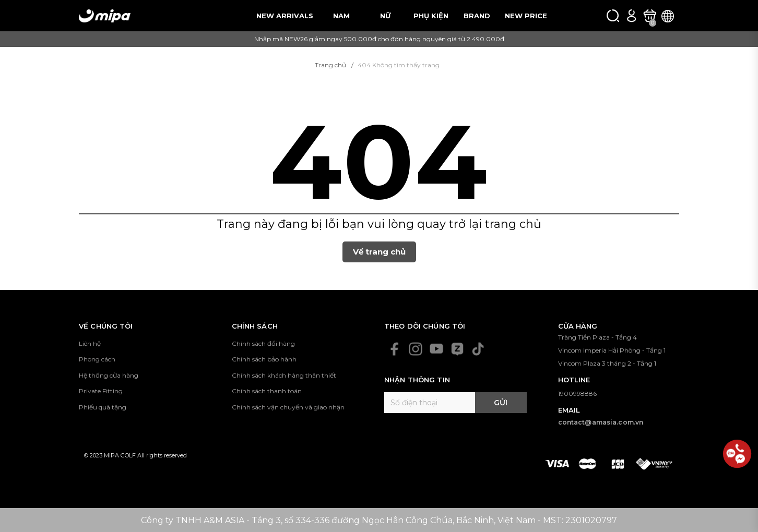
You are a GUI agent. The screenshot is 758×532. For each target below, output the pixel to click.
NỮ (385, 16)
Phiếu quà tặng (103, 407)
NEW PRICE (526, 16)
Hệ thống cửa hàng (109, 375)
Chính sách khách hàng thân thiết (284, 375)
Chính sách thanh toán (267, 391)
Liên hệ (90, 343)
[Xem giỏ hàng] (650, 16)
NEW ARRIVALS (285, 16)
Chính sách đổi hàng (263, 343)
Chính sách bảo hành (264, 359)
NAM (341, 16)
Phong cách (97, 359)
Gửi (501, 403)
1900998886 (577, 394)
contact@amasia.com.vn (601, 422)
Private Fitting (101, 391)
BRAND (477, 16)
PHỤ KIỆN (431, 16)
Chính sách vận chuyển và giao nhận (288, 407)
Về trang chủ (379, 252)
